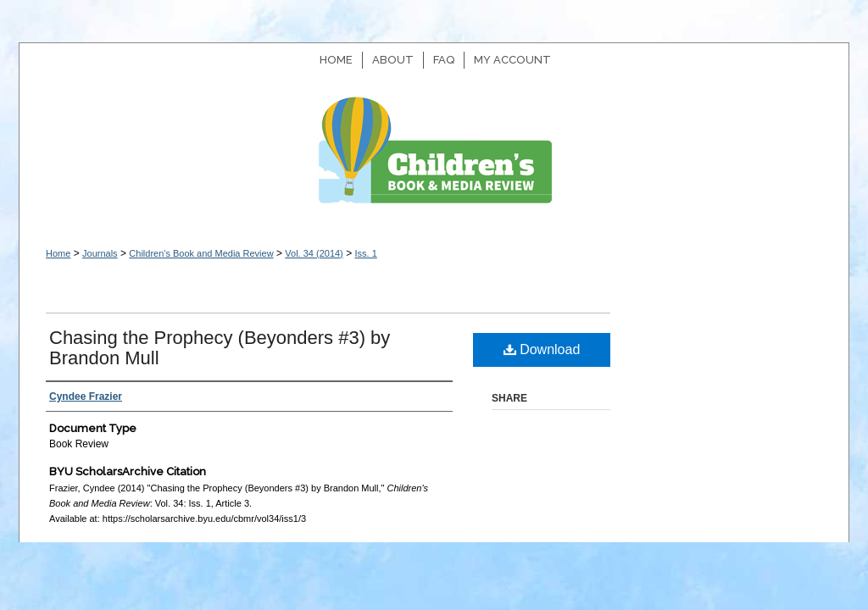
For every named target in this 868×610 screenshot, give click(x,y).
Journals (100, 253)
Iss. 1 (365, 253)
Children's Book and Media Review (434, 159)
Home (58, 253)
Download (542, 349)
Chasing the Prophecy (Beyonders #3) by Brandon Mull (220, 348)
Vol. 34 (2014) (314, 253)
